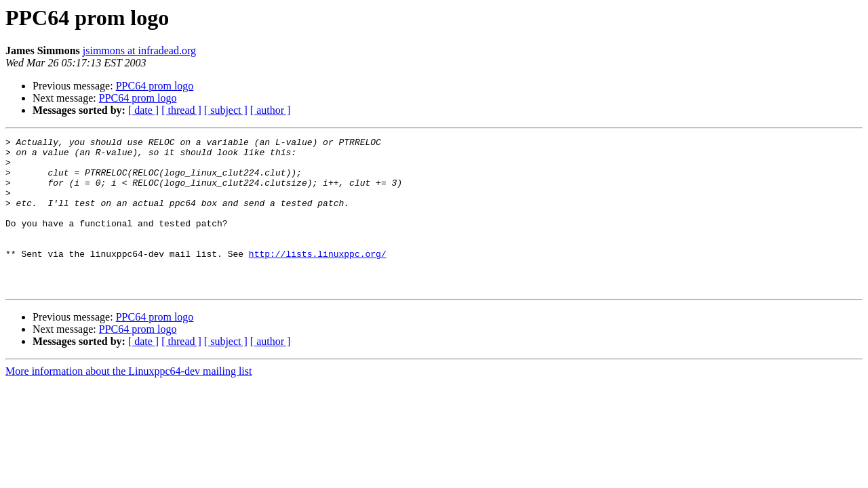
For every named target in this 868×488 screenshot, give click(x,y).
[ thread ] (181, 110)
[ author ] (271, 110)
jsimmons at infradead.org (139, 50)
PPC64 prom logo (155, 86)
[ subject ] (226, 110)
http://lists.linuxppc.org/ (318, 278)
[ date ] (143, 110)
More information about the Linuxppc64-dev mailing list (129, 402)
